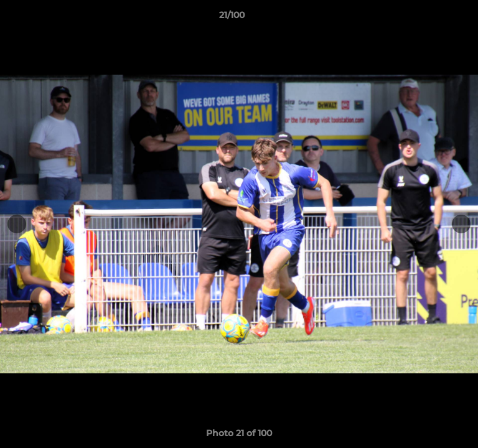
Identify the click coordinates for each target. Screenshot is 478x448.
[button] (433, 18)
